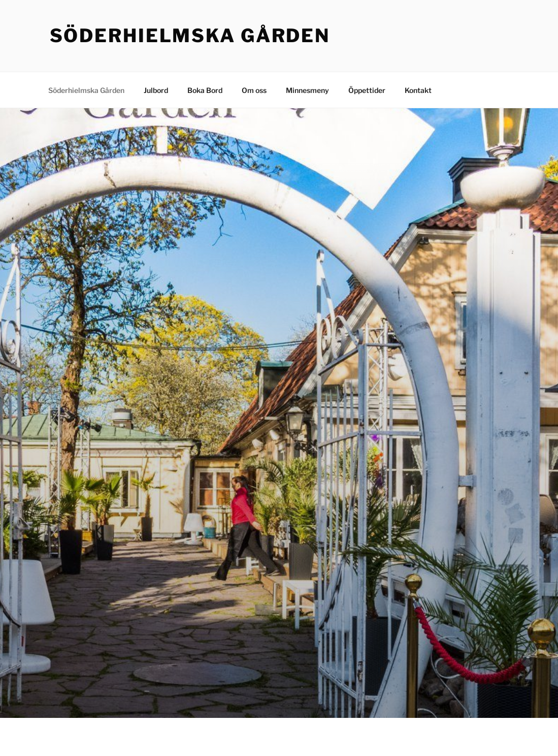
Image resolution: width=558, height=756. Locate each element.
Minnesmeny (307, 90)
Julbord (156, 90)
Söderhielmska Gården (190, 36)
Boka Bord (205, 90)
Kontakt (418, 90)
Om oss (254, 90)
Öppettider (367, 90)
